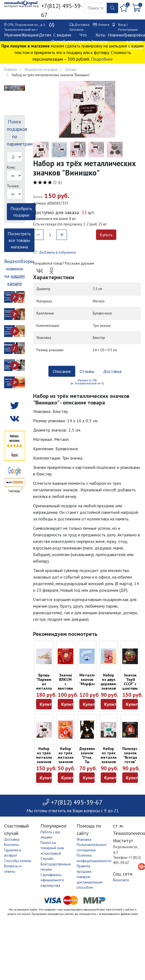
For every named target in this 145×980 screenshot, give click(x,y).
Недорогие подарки (41, 70)
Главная (11, 70)
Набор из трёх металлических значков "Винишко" (50, 757)
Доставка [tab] (112, 371)
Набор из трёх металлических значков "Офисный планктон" (115, 760)
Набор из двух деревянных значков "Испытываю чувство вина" (112, 688)
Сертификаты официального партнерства (52, 880)
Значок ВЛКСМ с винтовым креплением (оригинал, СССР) (69, 688)
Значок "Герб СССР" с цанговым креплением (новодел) (133, 686)
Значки (71, 70)
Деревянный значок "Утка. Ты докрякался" (91, 757)
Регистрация (128, 29)
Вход (122, 25)
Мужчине (13, 35)
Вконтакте (121, 880)
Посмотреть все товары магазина (19, 240)
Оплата (103, 25)
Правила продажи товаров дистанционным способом (89, 877)
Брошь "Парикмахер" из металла (49, 682)
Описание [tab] (62, 371)
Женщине (30, 35)
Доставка (82, 25)
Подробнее (102, 59)
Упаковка (84, 839)
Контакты (76, 29)
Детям (45, 35)
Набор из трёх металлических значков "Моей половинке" (72, 760)
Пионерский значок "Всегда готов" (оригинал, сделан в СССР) (133, 762)
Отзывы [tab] (87, 371)
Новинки (116, 35)
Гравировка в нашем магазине (134, 41)
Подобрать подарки (21, 212)
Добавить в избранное (55, 252)
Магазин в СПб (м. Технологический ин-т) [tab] (87, 382)
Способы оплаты (18, 861)
